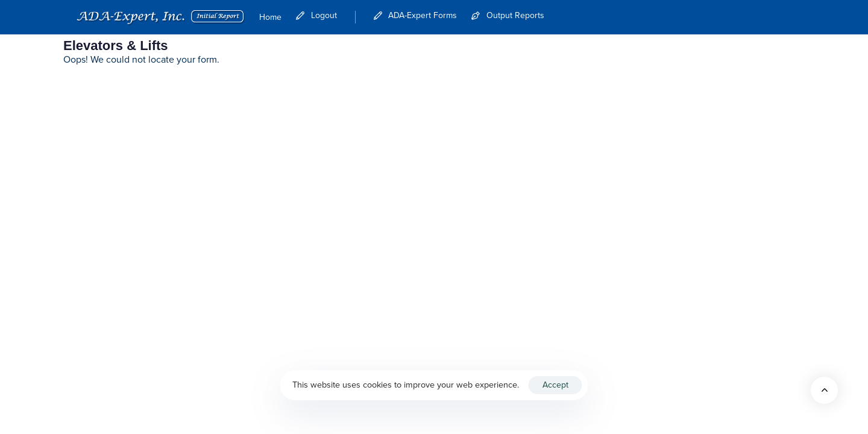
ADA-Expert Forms (416, 16)
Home (270, 17)
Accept (555, 385)
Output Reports (508, 16)
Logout (316, 16)
